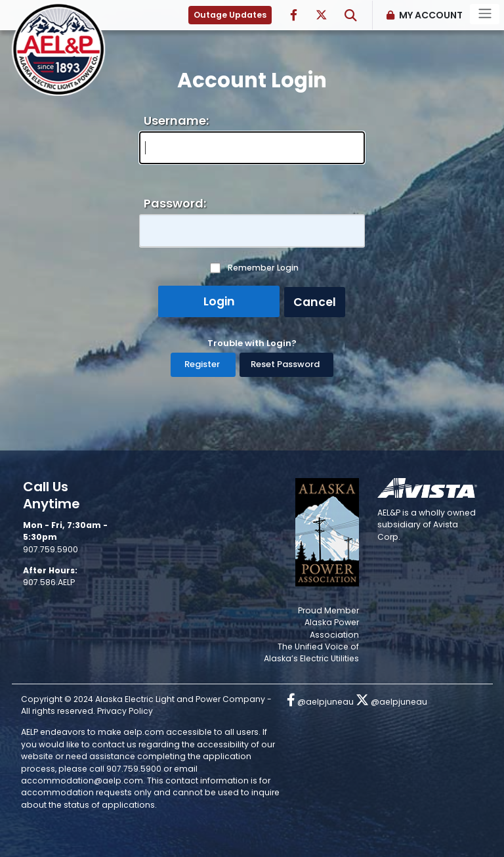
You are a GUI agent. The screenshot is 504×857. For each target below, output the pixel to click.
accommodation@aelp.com (82, 780)
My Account (431, 15)
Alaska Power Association (332, 628)
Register (202, 364)
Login (219, 301)
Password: (175, 203)
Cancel (315, 302)
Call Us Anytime (52, 495)
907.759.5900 (51, 549)
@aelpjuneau (320, 702)
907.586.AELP (49, 582)
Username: (176, 121)
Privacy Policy (125, 711)
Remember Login (263, 268)
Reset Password (285, 364)
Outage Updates (230, 15)
